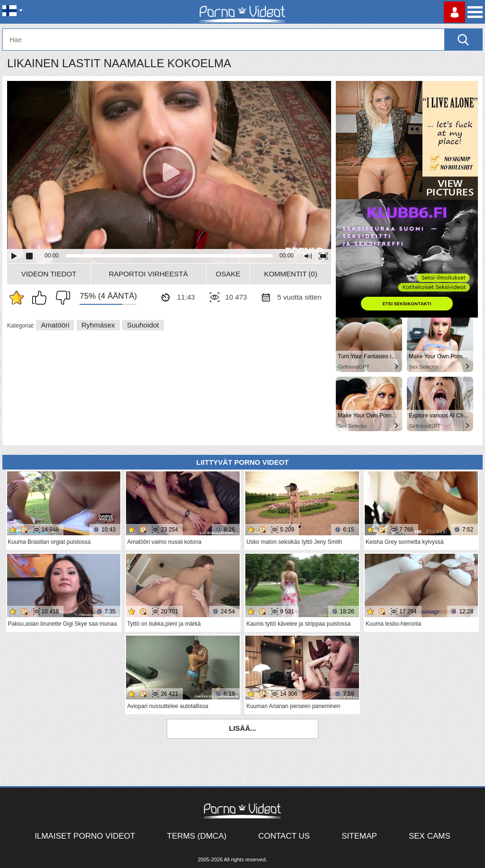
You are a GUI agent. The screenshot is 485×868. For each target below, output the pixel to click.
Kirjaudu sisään (454, 12)
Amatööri (55, 325)
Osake (228, 274)
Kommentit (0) (290, 274)
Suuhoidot (143, 325)
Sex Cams (430, 836)
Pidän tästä (42, 298)
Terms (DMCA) (197, 836)
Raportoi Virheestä (148, 274)
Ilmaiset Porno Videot (85, 836)
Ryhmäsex (98, 325)
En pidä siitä (61, 298)
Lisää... (242, 728)
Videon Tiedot (49, 274)
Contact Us (284, 836)
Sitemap (359, 836)
